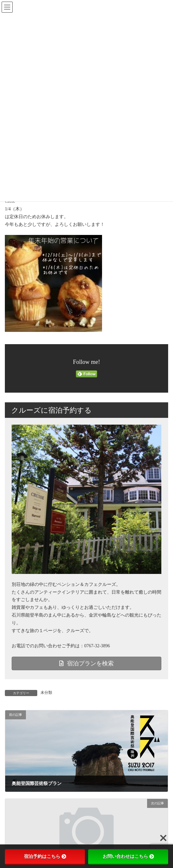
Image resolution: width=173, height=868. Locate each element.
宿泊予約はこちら (45, 856)
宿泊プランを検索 (86, 663)
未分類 (46, 693)
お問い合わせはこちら (128, 856)
